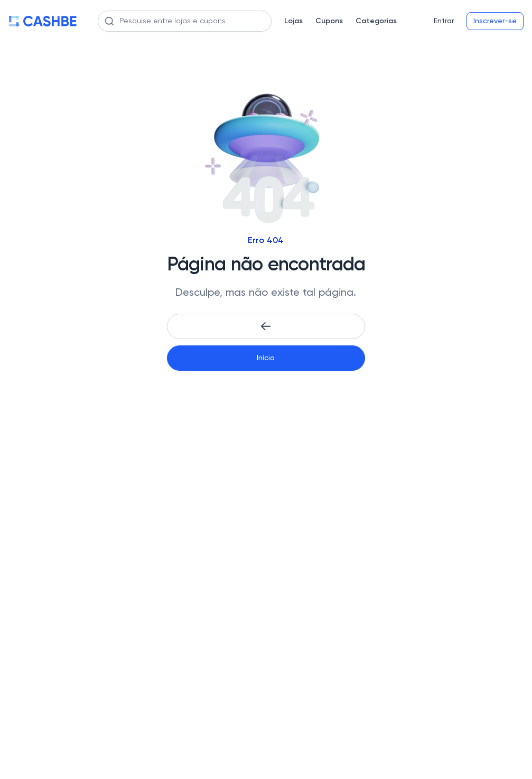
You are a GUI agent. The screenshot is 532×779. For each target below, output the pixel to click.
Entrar (444, 21)
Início (266, 358)
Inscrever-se (495, 21)
